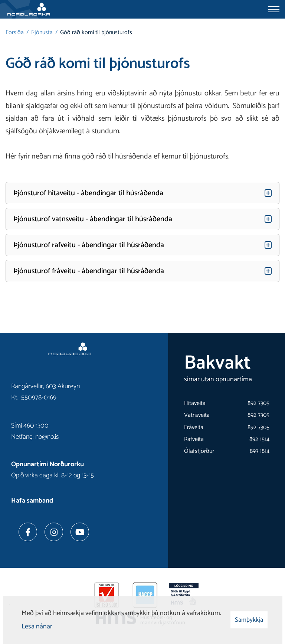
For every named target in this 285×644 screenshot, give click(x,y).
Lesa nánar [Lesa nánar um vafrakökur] (37, 627)
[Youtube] (80, 532)
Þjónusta (42, 32)
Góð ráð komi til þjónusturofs (96, 32)
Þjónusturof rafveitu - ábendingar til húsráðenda (89, 245)
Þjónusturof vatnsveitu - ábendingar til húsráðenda (93, 219)
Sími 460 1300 (30, 426)
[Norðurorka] (29, 9)
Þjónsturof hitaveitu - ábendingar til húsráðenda (88, 193)
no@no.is (47, 437)
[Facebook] (28, 532)
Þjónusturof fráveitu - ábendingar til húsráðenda (89, 271)
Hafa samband (32, 501)
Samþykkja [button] (249, 620)
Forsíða (15, 32)
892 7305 (258, 403)
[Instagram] (54, 532)
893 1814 (260, 451)
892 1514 (259, 439)
